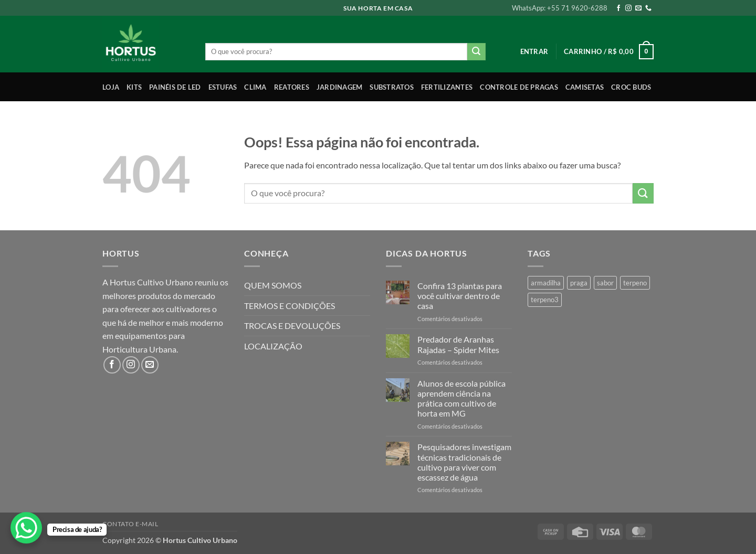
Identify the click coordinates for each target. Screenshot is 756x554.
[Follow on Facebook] (618, 8)
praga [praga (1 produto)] (579, 283)
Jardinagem (340, 87)
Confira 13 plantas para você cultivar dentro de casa (460, 296)
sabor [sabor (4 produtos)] (605, 283)
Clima (255, 87)
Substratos (392, 87)
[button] (534, 51)
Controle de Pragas (519, 87)
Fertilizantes (447, 87)
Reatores (292, 87)
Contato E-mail (130, 524)
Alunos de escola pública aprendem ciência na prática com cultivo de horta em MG (461, 398)
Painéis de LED (175, 87)
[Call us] (648, 8)
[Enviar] (476, 52)
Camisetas (585, 87)
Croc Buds (631, 87)
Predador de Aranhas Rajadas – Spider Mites (458, 344)
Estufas (223, 87)
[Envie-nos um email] (638, 8)
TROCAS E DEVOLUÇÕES (292, 326)
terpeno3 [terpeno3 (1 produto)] (545, 300)
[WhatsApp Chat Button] (26, 528)
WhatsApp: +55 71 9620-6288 (560, 8)
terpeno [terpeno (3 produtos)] (635, 283)
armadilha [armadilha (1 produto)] (546, 283)
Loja (111, 87)
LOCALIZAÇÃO (273, 346)
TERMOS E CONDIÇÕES (290, 306)
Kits (134, 87)
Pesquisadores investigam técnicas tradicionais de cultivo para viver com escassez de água (464, 462)
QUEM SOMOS (273, 285)
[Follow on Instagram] (628, 8)
